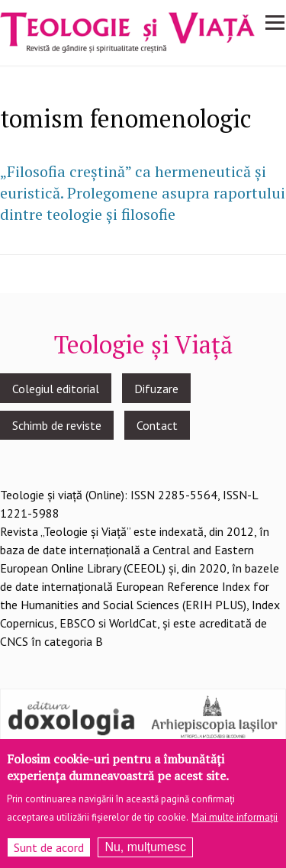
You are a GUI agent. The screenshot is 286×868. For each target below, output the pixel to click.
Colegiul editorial (56, 389)
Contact (157, 425)
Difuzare (156, 389)
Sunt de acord (49, 855)
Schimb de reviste (57, 425)
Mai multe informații (235, 825)
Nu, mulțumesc (145, 855)
